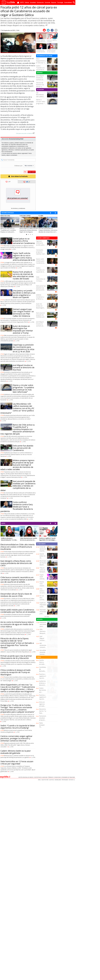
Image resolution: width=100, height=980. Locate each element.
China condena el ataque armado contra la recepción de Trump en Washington (16, 672)
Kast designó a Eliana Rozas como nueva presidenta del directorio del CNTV (16, 563)
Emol (40, 780)
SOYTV (3, 523)
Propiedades (65, 780)
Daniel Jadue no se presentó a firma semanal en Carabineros (24, 241)
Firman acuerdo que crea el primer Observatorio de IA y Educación (16, 657)
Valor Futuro (45, 780)
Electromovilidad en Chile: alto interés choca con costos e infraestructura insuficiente (18, 547)
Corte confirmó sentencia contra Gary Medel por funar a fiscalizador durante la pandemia (17, 507)
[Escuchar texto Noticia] (33, 133)
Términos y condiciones (55, 777)
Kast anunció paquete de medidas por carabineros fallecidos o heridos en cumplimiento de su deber (18, 486)
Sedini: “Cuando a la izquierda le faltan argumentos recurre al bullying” (18, 727)
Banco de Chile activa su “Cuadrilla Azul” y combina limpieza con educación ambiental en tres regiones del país (18, 429)
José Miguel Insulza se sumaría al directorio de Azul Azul (40, 80)
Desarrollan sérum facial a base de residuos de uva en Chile (16, 595)
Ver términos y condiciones (18, 208)
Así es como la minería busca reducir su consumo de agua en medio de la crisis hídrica (17, 624)
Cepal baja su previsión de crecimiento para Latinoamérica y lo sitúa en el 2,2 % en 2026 (24, 348)
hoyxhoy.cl (72, 780)
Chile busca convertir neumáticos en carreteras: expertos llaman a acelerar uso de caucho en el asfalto (18, 580)
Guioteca (52, 780)
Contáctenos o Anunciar (41, 777)
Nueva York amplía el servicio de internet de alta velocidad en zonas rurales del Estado (23, 275)
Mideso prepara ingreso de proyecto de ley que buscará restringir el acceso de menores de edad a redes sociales (17, 465)
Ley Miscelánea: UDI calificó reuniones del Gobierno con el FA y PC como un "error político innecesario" (17, 408)
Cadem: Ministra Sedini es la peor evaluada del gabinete (16, 752)
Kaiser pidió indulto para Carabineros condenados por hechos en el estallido (41, 264)
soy (13, 249)
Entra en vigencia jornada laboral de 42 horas (42, 706)
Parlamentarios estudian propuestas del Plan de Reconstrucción (44, 721)
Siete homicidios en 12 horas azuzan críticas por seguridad (41, 281)
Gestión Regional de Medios (26, 777)
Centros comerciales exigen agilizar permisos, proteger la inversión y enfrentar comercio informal (16, 738)
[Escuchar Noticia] (46, 25)
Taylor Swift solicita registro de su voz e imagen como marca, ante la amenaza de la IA (24, 257)
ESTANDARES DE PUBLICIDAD (68, 777)
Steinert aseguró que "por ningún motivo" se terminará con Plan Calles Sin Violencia (23, 313)
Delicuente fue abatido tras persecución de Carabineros (23, 448)
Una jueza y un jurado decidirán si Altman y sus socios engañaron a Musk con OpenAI (24, 294)
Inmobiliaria (58, 780)
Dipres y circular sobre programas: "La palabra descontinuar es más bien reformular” (23, 389)
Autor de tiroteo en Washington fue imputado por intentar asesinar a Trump (23, 329)
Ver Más (47, 617)
